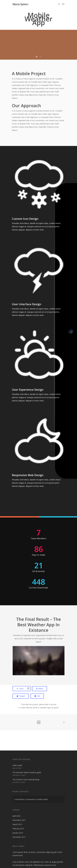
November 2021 (19, 820)
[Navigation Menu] (63, 4)
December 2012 (19, 837)
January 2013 (18, 833)
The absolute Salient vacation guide (27, 772)
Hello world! (17, 765)
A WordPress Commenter (25, 799)
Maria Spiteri (20, 4)
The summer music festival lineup (26, 779)
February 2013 (18, 829)
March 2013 (17, 824)
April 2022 (16, 816)
